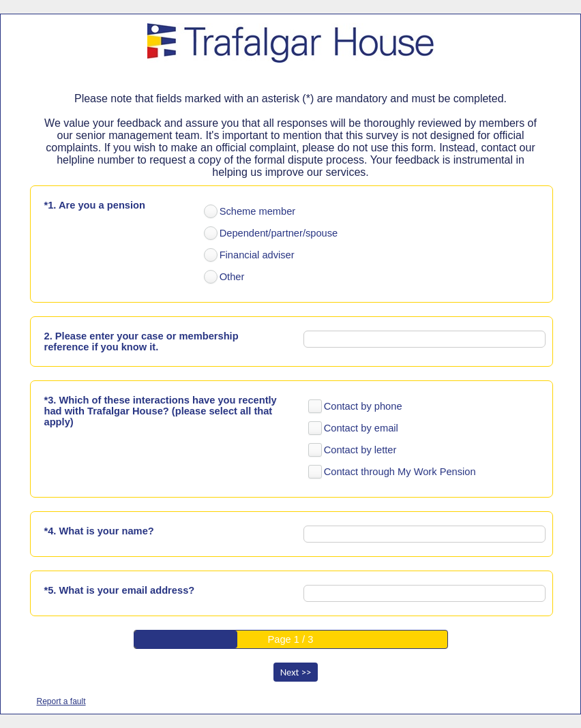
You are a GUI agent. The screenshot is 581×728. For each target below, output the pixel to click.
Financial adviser (257, 255)
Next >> (296, 672)
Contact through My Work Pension (400, 472)
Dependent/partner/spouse (279, 233)
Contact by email (361, 428)
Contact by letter (360, 450)
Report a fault (61, 701)
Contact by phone (363, 406)
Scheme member (258, 211)
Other (232, 277)
